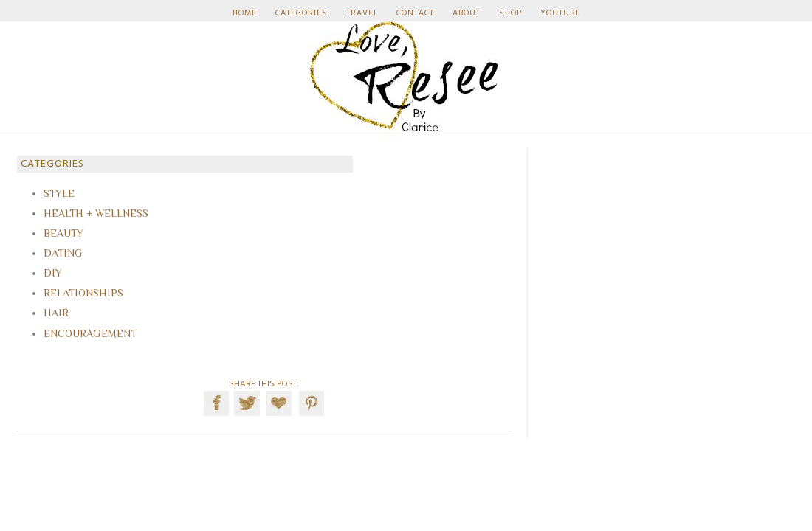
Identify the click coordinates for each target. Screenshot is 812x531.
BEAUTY (63, 233)
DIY (53, 273)
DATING (63, 253)
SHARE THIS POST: (264, 384)
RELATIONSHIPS (83, 293)
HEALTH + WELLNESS (96, 213)
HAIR (56, 313)
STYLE (59, 193)
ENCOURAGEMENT (90, 333)
